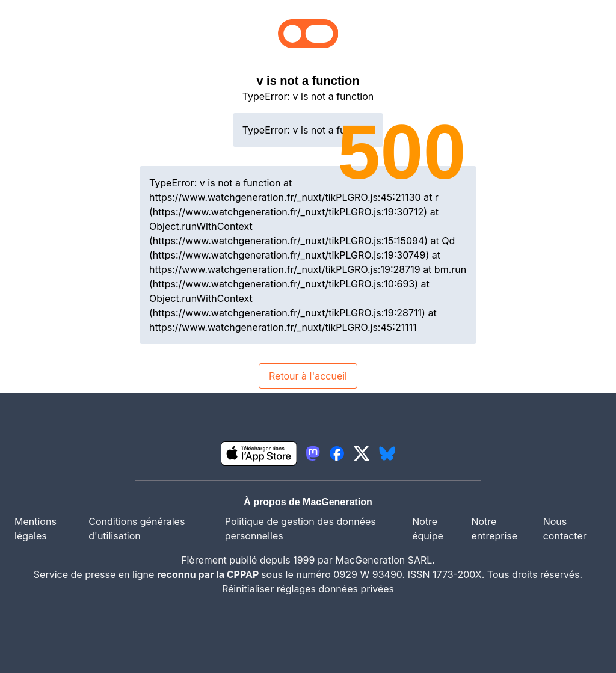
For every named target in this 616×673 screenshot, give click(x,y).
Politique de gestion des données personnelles (300, 529)
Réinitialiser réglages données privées (308, 589)
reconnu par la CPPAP (209, 574)
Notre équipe (428, 529)
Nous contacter (565, 529)
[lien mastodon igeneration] (313, 453)
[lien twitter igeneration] (362, 453)
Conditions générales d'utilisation (137, 529)
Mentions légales (35, 529)
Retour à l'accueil (308, 376)
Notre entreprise (494, 529)
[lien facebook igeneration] (337, 453)
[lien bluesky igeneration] (387, 453)
